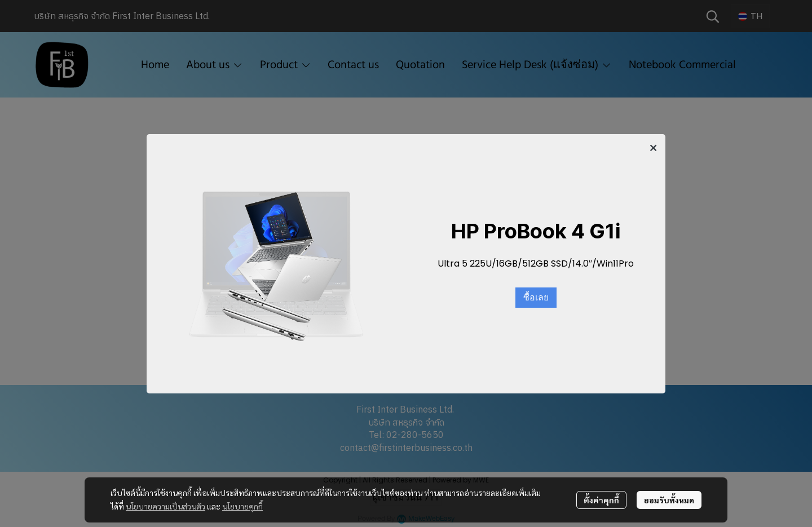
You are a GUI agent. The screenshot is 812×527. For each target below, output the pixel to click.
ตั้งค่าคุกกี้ (601, 500)
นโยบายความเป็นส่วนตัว (166, 506)
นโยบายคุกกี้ (242, 506)
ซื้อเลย (536, 298)
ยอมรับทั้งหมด (669, 500)
